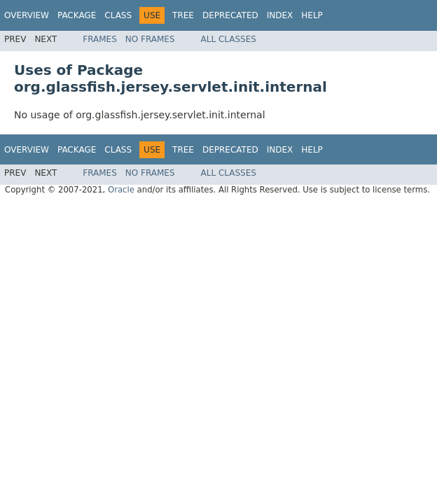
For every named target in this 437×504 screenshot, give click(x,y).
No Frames (150, 39)
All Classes (229, 39)
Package (77, 15)
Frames (100, 39)
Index (280, 15)
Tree (183, 15)
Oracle (121, 190)
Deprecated (230, 15)
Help (312, 15)
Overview (27, 15)
